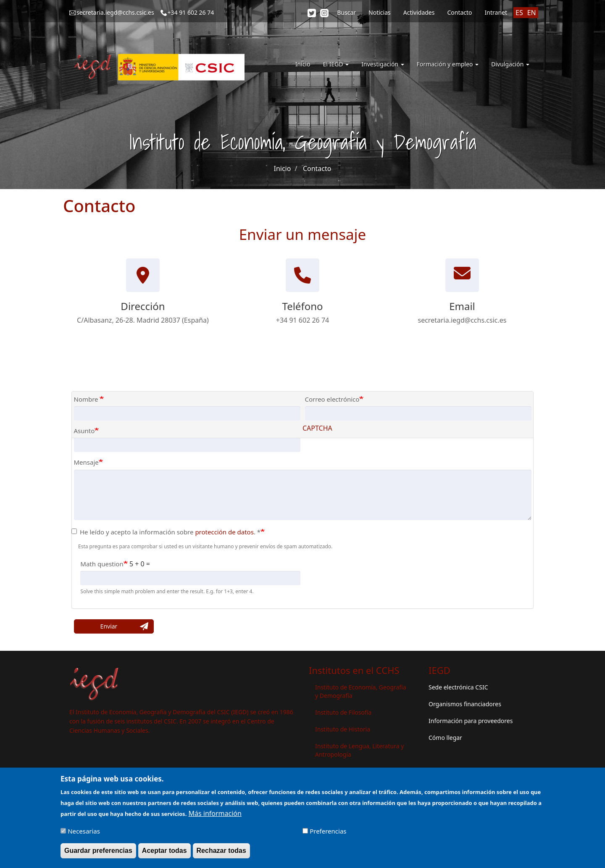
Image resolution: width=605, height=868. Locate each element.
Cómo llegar (445, 738)
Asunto (84, 431)
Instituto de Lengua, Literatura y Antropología (359, 750)
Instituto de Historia (343, 729)
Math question (102, 564)
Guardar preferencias (98, 854)
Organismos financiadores (465, 704)
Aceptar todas (164, 854)
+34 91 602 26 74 (191, 12)
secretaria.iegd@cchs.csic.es (115, 12)
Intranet (496, 12)
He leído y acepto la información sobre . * (166, 532)
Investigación (383, 64)
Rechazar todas (221, 854)
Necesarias (84, 834)
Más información (215, 816)
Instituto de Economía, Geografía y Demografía (361, 691)
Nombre (87, 399)
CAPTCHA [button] (317, 428)
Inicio (303, 64)
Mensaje (86, 462)
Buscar (346, 12)
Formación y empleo (448, 64)
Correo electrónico (332, 399)
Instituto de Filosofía (343, 712)
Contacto (459, 12)
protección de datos (224, 532)
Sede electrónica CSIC (458, 687)
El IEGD (336, 64)
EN (532, 13)
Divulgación (510, 64)
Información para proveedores (471, 721)
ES (519, 13)
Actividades (419, 12)
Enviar (109, 626)
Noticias (380, 12)
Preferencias (328, 834)
